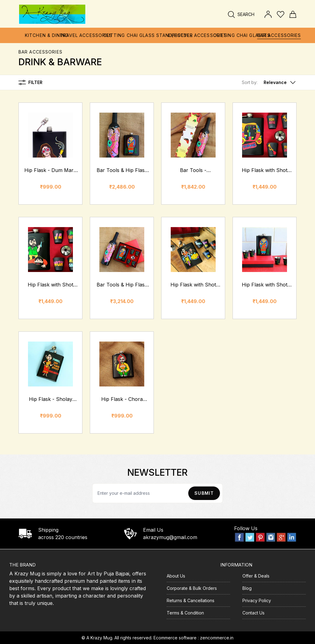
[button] (269, 82)
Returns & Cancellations (191, 600)
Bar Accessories (40, 52)
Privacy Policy (257, 600)
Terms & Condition (185, 613)
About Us (176, 576)
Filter (30, 82)
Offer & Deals (256, 576)
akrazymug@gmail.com (170, 537)
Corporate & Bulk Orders (192, 588)
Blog (247, 588)
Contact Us (253, 613)
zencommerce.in (217, 638)
